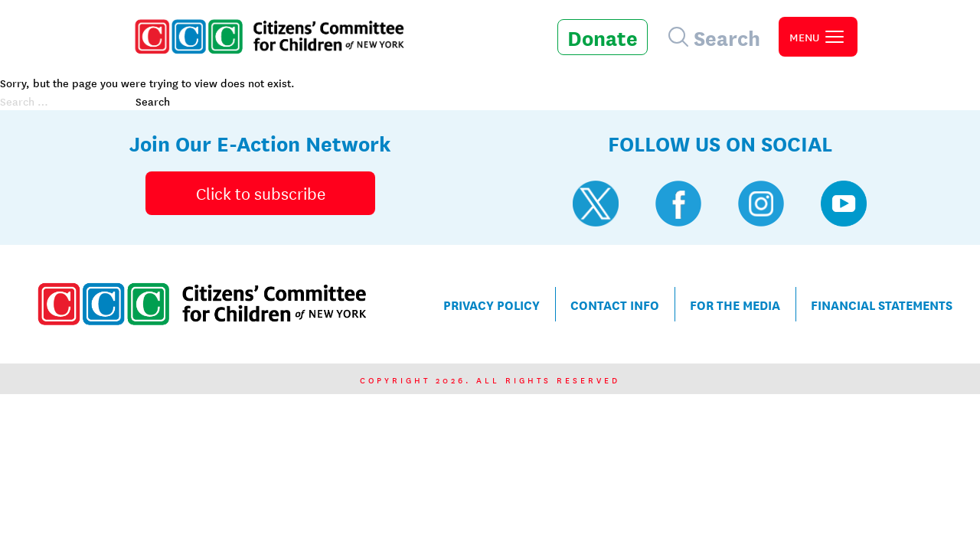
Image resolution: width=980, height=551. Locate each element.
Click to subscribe (261, 193)
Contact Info (615, 304)
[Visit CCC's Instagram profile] (761, 204)
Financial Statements (882, 304)
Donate (603, 37)
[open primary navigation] (818, 37)
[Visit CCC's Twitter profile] (596, 204)
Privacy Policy (492, 304)
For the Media (735, 304)
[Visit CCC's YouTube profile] (844, 204)
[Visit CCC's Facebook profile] (678, 204)
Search (153, 101)
